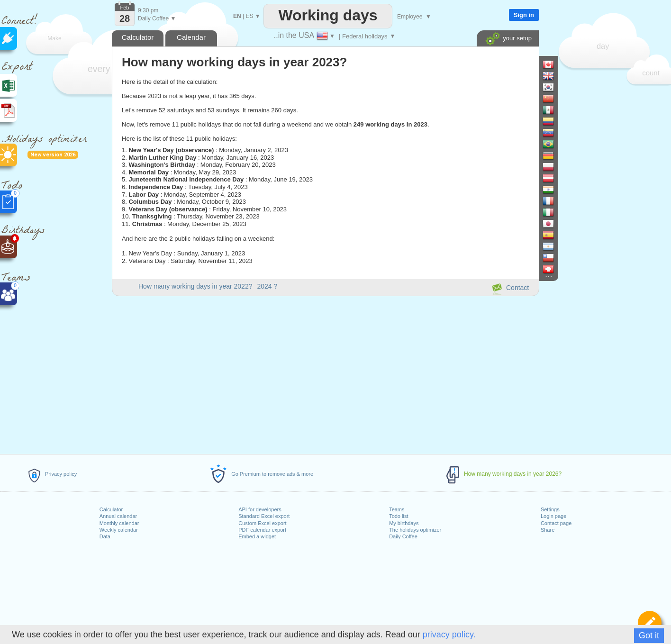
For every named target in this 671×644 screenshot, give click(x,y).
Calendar (191, 37)
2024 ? (267, 286)
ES (249, 16)
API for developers (260, 509)
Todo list (399, 516)
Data (105, 536)
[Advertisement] (325, 373)
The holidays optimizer (415, 530)
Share (548, 530)
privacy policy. (449, 635)
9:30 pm (148, 10)
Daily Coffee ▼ (157, 18)
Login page (553, 516)
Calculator (111, 509)
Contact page (556, 523)
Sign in (524, 15)
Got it (649, 635)
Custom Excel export (262, 523)
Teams (397, 509)
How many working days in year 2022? (195, 286)
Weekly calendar (119, 530)
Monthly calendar (119, 523)
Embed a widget (257, 536)
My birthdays (404, 523)
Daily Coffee (403, 536)
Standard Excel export (264, 516)
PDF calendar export (262, 530)
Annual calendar (118, 516)
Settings (550, 509)
